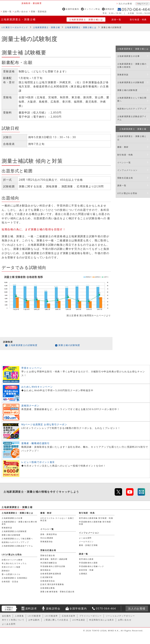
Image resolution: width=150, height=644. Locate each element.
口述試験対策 (47, 577)
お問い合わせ (21, 11)
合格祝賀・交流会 (10, 581)
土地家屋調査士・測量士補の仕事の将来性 (132, 65)
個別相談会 (46, 570)
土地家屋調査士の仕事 (129, 56)
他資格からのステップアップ (132, 109)
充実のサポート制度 (11, 567)
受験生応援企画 (125, 178)
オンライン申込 (92, 9)
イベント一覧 (124, 162)
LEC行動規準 (51, 616)
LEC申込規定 (79, 620)
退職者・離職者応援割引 (36, 443)
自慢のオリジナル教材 (12, 560)
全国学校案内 (72, 9)
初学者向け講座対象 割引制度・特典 (96, 518)
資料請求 (110, 9)
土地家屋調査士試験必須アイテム (132, 118)
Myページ (143, 4)
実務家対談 (123, 75)
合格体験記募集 (48, 588)
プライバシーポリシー (91, 616)
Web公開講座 (47, 538)
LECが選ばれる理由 (127, 193)
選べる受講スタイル (11, 574)
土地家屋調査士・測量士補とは (86, 19)
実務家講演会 (47, 541)
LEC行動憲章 (34, 616)
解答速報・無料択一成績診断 (54, 559)
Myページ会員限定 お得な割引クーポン (44, 424)
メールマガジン (86, 541)
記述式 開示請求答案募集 (52, 584)
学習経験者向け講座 (88, 563)
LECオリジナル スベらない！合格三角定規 (57, 519)
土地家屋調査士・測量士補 (18, 19)
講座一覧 (116, 19)
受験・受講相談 (39, 11)
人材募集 (19, 616)
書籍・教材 (123, 147)
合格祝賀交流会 (48, 581)
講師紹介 (6, 571)
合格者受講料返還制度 (51, 574)
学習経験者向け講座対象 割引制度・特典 (96, 523)
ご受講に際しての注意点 (56, 620)
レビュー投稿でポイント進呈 (38, 462)
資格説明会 (53, 608)
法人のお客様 (125, 4)
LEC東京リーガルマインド (15, 27)
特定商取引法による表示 (102, 620)
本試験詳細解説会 (49, 563)
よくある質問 (85, 538)
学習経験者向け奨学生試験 (53, 566)
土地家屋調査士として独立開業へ (132, 99)
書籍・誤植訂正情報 (88, 545)
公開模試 (83, 574)
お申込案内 (34, 620)
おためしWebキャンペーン (37, 387)
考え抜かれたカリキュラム (14, 563)
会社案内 (6, 616)
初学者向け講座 (86, 559)
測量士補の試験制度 (69, 345)
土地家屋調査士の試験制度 (23, 345)
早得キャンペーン (32, 368)
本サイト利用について (13, 620)
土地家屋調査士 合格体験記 (15, 578)
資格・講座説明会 (49, 534)
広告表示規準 (69, 616)
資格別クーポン (30, 406)
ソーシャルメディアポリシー (120, 616)
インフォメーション (127, 170)
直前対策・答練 (86, 570)
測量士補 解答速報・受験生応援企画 (57, 592)
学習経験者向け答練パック (91, 566)
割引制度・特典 (138, 19)
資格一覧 (7, 11)
